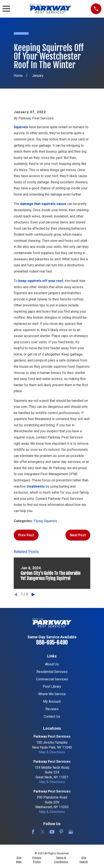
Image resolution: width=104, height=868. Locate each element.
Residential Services (52, 672)
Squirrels (21, 127)
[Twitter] (42, 832)
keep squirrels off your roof (41, 281)
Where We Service (52, 694)
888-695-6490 (52, 642)
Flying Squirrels (45, 521)
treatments (36, 486)
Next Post (78, 535)
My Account (52, 701)
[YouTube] (52, 832)
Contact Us (52, 717)
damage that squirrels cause (43, 204)
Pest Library (52, 686)
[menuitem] (19, 860)
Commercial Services (52, 679)
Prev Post (26, 535)
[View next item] (33, 594)
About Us (52, 664)
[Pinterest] (61, 832)
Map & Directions (52, 752)
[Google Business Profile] (71, 832)
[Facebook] (33, 832)
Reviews (52, 709)
